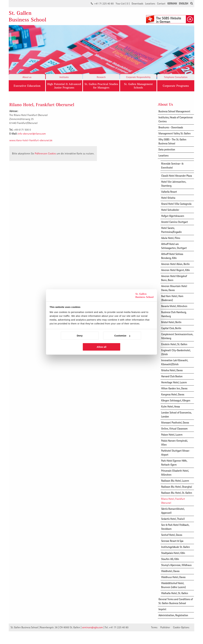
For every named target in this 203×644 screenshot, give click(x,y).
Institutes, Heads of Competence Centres (176, 119)
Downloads (137, 3)
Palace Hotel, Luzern (172, 435)
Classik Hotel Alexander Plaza (177, 176)
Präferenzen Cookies (45, 153)
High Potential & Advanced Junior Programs (64, 86)
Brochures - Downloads (171, 127)
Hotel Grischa (168, 198)
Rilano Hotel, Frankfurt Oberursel (173, 501)
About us (27, 77)
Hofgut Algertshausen (173, 216)
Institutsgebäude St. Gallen (175, 547)
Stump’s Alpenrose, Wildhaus (176, 565)
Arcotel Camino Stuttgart (174, 222)
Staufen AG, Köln (170, 559)
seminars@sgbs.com (92, 627)
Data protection (167, 149)
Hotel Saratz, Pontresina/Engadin (171, 230)
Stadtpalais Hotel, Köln (173, 553)
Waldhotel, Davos (170, 571)
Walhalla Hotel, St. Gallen (175, 593)
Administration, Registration (173, 615)
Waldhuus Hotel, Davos (173, 577)
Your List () (123, 3)
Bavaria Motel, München (174, 306)
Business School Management (174, 111)
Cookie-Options (181, 627)
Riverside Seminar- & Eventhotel (172, 166)
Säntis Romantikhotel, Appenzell (173, 511)
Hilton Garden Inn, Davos (174, 388)
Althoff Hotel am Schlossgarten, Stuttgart (174, 246)
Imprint (162, 609)
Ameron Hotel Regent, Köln (175, 270)
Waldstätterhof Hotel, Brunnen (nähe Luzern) (173, 585)
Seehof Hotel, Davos (172, 535)
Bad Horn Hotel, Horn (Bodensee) (172, 298)
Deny (80, 336)
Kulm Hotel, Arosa (170, 407)
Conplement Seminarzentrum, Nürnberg (177, 336)
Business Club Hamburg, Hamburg (174, 314)
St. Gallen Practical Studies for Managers (101, 86)
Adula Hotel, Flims (171, 238)
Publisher (165, 627)
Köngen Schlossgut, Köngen (176, 400)
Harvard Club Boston (172, 376)
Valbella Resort (169, 192)
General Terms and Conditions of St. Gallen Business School (176, 601)
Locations (150, 3)
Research (101, 77)
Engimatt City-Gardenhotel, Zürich (176, 352)
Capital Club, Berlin (171, 328)
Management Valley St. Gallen (175, 133)
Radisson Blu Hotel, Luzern (175, 481)
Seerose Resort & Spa (172, 541)
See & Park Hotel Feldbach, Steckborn (175, 527)
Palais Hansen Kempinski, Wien (174, 443)
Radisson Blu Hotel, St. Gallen (177, 493)
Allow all (102, 347)
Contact (161, 3)
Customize (122, 336)
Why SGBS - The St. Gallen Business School (172, 141)
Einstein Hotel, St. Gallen (174, 344)
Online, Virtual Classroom (174, 429)
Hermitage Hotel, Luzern (174, 382)
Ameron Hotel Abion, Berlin (175, 264)
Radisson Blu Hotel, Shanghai (177, 487)
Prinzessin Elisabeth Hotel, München (175, 473)
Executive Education (27, 86)
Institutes (64, 77)
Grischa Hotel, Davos (172, 370)
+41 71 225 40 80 (104, 3)
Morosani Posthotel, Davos (175, 423)
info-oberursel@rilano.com (32, 134)
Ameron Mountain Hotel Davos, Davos (174, 288)
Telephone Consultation (176, 77)
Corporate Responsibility (138, 77)
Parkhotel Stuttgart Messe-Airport (176, 453)
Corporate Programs (176, 86)
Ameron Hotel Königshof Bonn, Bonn (174, 278)
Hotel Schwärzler (170, 210)
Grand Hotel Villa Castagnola (176, 204)
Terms (154, 627)
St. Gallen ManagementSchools (138, 86)
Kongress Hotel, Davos (173, 394)
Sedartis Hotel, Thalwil (173, 519)
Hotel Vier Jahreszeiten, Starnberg (174, 184)
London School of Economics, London (176, 415)
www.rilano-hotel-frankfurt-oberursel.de (31, 140)
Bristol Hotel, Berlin (171, 322)
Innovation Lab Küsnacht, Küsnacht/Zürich (175, 362)
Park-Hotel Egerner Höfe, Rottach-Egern (174, 463)
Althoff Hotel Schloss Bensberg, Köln (172, 256)
